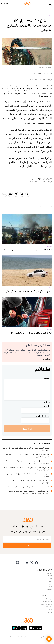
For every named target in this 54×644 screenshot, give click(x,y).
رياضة (50, 586)
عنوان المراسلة (42, 416)
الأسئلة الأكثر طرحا (46, 602)
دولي (50, 592)
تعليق (46, 378)
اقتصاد (50, 576)
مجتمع (49, 16)
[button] (49, 639)
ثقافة (50, 581)
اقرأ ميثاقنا (46, 359)
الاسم (46, 406)
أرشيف (50, 612)
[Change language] (5, 4)
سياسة (49, 573)
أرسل (27, 546)
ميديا (50, 584)
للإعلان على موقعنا (46, 604)
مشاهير (49, 589)
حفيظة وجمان (37, 73)
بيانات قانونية (48, 607)
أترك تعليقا (27, 429)
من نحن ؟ (49, 599)
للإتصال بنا (49, 610)
